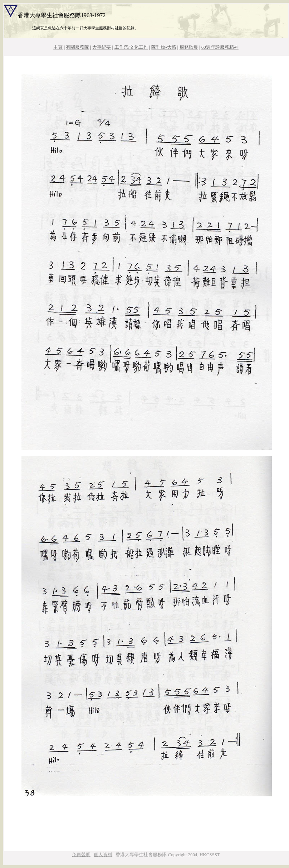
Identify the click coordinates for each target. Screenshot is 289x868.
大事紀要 (102, 47)
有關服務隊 (77, 47)
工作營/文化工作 (131, 47)
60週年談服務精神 (220, 47)
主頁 (58, 47)
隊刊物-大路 (164, 47)
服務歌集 (189, 47)
